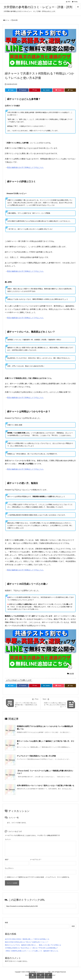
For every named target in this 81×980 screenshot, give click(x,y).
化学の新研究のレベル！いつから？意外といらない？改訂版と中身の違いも (46, 785)
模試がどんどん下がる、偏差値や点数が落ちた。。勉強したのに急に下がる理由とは (33, 945)
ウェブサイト (9, 868)
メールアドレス (35, 859)
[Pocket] (58, 90)
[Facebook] (23, 90)
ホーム (7, 20)
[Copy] (70, 90)
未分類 (15, 20)
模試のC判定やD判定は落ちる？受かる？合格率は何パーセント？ (27, 942)
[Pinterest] (35, 90)
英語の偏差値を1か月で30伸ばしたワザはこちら (25, 167)
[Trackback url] (40, 906)
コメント (8, 839)
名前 (7, 859)
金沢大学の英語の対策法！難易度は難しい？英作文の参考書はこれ (27, 939)
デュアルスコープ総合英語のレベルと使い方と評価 (36, 756)
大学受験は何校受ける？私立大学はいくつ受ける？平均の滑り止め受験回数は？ (32, 948)
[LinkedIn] (47, 90)
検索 (6, 923)
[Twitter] (11, 90)
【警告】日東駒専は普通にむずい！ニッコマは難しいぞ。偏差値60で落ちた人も (32, 951)
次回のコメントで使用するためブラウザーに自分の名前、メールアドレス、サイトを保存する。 (39, 877)
